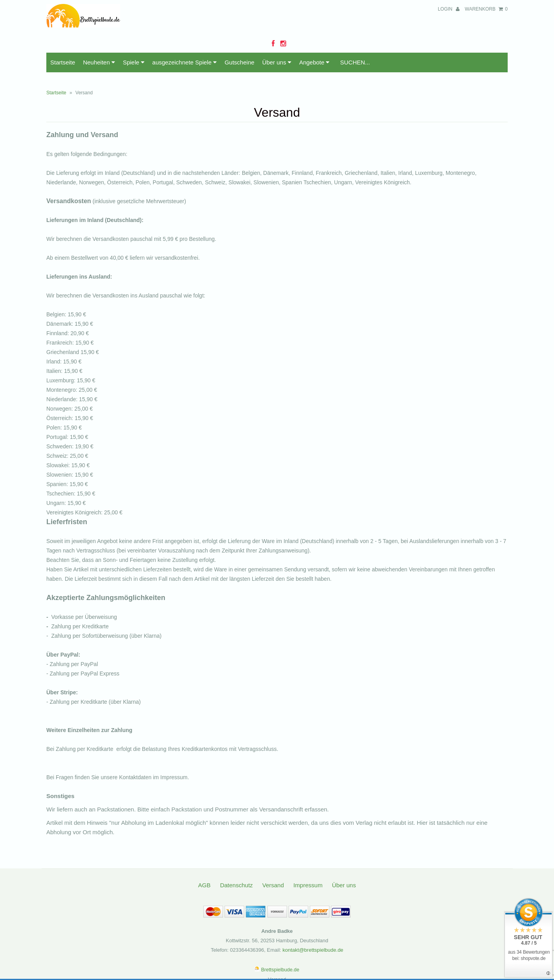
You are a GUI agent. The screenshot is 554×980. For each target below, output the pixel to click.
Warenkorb (486, 9)
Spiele (134, 62)
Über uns (277, 62)
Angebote (314, 62)
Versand (273, 885)
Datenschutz (236, 885)
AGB (205, 885)
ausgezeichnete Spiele (185, 62)
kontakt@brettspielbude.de (313, 950)
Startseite (63, 62)
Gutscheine (240, 62)
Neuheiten (99, 62)
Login (449, 9)
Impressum (308, 885)
